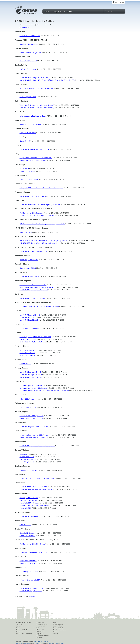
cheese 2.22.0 (25, 141)
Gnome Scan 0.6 (26, 232)
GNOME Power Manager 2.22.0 (31, 416)
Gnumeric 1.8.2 (25, 364)
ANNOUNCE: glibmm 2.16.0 (30, 372)
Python (56, 643)
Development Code (43, 636)
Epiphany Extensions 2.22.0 (30, 580)
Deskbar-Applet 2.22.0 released (31, 213)
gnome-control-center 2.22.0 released (34, 437)
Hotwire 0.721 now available (30, 124)
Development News (59, 630)
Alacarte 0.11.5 (25, 525)
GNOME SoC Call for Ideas (30, 36)
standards (27, 643)
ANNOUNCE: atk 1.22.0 (29, 317)
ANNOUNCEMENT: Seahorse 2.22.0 (33, 487)
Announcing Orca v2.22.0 (29, 572)
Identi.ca (56, 632)
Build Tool (40, 638)
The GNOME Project (23, 622)
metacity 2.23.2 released (29, 500)
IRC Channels (41, 632)
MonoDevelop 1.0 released (29, 328)
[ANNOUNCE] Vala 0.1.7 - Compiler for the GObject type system (44, 240)
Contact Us (20, 632)
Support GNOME (22, 630)
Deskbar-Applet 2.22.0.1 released (32, 544)
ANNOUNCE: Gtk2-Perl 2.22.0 (31, 516)
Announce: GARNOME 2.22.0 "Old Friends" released (39, 307)
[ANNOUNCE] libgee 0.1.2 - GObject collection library (40, 243)
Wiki (38, 628)
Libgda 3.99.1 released (28, 561)
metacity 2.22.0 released (29, 503)
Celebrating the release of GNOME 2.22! (35, 552)
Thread (39, 25)
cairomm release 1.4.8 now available (33, 285)
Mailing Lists (56, 11)
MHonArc (32, 596)
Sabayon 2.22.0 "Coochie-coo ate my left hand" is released (41, 188)
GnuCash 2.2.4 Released (29, 44)
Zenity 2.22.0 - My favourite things (33, 342)
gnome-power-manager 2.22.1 (31, 418)
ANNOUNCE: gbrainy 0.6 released (32, 298)
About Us (19, 624)
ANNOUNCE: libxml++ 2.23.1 (31, 377)
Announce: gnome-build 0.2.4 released (34, 388)
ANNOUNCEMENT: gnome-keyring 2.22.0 (36, 489)
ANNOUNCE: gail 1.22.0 (29, 320)
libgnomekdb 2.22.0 (27, 457)
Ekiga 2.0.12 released (28, 133)
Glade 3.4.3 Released (27, 536)
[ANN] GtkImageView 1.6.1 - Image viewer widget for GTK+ (42, 224)
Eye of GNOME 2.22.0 (28, 339)
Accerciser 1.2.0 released (29, 179)
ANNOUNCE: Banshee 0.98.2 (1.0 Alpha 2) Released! (40, 205)
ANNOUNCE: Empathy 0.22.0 (31, 591)
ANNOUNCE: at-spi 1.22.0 (30, 315)
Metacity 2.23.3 (25, 508)
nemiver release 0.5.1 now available (33, 160)
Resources (40, 622)
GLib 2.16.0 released (27, 350)
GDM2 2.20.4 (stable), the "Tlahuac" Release (36, 88)
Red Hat (39, 643)
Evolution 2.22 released (28, 470)
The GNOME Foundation (24, 634)
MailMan (51, 643)
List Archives (68, 11)
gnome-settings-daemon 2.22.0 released (35, 435)
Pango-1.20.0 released (28, 61)
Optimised (19, 643)
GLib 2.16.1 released (27, 353)
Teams (18, 628)
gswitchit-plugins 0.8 (28, 459)
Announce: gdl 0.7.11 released (31, 386)
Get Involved (20, 626)
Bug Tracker (40, 634)
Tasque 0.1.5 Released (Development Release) (37, 105)
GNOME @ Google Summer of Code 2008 (35, 337)
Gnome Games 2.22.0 (28, 268)
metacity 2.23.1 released (29, 498)
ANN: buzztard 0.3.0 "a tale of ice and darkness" (37, 479)
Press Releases (58, 624)
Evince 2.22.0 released (28, 399)
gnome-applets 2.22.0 (28, 97)
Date (46, 25)
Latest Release (58, 626)
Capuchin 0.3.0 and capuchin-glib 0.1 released (37, 215)
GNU (62, 643)
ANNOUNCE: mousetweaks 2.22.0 (33, 196)
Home (47, 11)
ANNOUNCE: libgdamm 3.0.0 (31, 375)
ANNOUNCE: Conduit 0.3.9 (30, 276)
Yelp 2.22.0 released (27, 171)
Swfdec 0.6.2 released (28, 69)
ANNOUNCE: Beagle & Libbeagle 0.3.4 (34, 149)
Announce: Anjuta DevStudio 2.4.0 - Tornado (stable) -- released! (44, 391)
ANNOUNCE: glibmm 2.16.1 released (34, 290)
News (55, 622)
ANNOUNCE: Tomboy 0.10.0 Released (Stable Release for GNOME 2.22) (47, 80)
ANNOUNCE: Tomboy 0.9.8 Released (34, 77)
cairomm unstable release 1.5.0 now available (36, 287)
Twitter (55, 634)
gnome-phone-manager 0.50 (30, 52)
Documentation (41, 626)
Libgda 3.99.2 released (28, 563)
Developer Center (42, 624)
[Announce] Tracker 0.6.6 (29, 260)
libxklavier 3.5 (25, 454)
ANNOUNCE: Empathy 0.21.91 (31, 588)
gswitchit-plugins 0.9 (28, 462)
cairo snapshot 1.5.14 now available (33, 116)
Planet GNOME (58, 628)
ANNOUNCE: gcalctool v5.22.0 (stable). (35, 427)
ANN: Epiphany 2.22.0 (28, 407)
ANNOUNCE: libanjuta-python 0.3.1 (33, 251)
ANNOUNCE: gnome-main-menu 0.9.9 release (37, 446)
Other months (25, 28)
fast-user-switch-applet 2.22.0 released (35, 505)
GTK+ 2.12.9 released (28, 355)
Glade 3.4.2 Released (27, 533)
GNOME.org (119, 2)
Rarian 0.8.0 (24, 169)
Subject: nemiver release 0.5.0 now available (36, 158)
